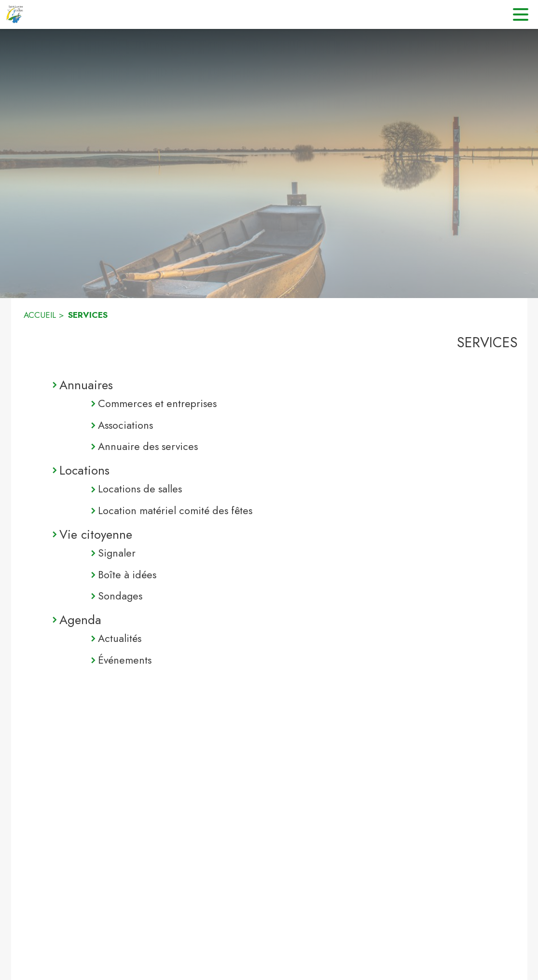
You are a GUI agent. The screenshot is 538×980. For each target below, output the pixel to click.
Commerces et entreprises (157, 403)
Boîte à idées (127, 575)
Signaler (117, 553)
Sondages (120, 596)
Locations (84, 470)
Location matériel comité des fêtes (175, 510)
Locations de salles (140, 489)
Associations (125, 425)
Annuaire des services (148, 446)
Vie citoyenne (96, 534)
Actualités (120, 638)
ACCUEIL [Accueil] (40, 315)
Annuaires (86, 385)
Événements (125, 660)
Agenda (80, 620)
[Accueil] (14, 14)
